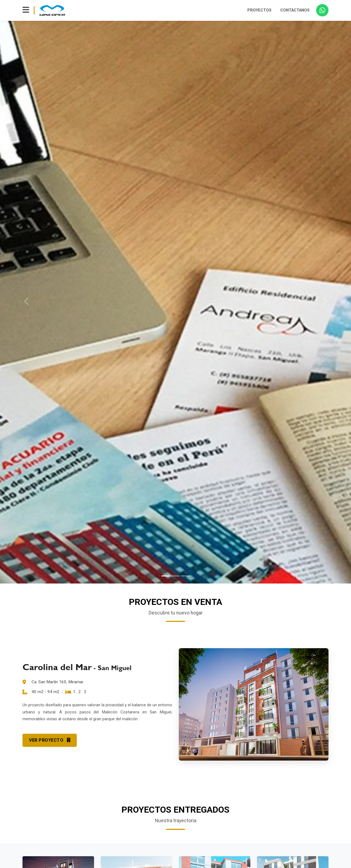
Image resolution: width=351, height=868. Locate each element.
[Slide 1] (166, 576)
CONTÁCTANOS (295, 10)
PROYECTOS (259, 10)
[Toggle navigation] (26, 10)
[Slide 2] (175, 576)
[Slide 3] (185, 576)
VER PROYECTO (50, 740)
